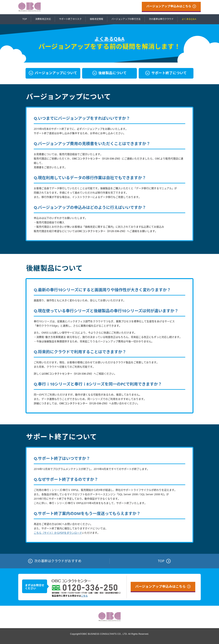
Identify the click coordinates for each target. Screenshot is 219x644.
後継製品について (113, 73)
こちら (84, 596)
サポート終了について (169, 73)
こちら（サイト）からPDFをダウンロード (58, 533)
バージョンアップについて (56, 73)
